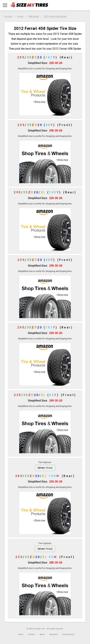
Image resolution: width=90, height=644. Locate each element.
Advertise (53, 634)
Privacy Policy (68, 634)
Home (21, 634)
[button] (5, 5)
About (42, 634)
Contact (31, 634)
